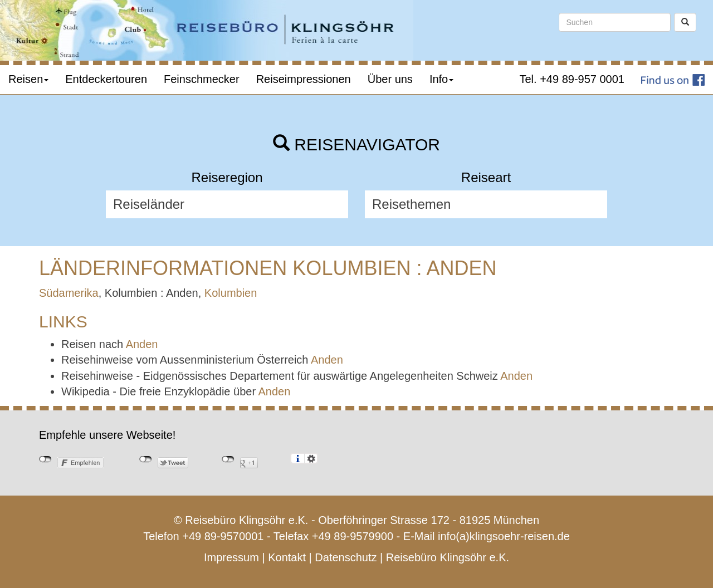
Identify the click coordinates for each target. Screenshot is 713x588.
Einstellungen (311, 458)
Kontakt (287, 557)
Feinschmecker (202, 79)
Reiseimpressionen (304, 79)
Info (441, 79)
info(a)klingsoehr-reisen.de (504, 536)
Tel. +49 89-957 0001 (572, 79)
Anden (142, 344)
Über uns (390, 79)
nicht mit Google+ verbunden (228, 459)
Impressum (231, 557)
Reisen (28, 79)
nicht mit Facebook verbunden (45, 459)
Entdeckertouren (106, 79)
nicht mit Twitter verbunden (146, 459)
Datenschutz (346, 557)
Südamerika (69, 293)
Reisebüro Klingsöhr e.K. (448, 557)
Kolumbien (231, 293)
